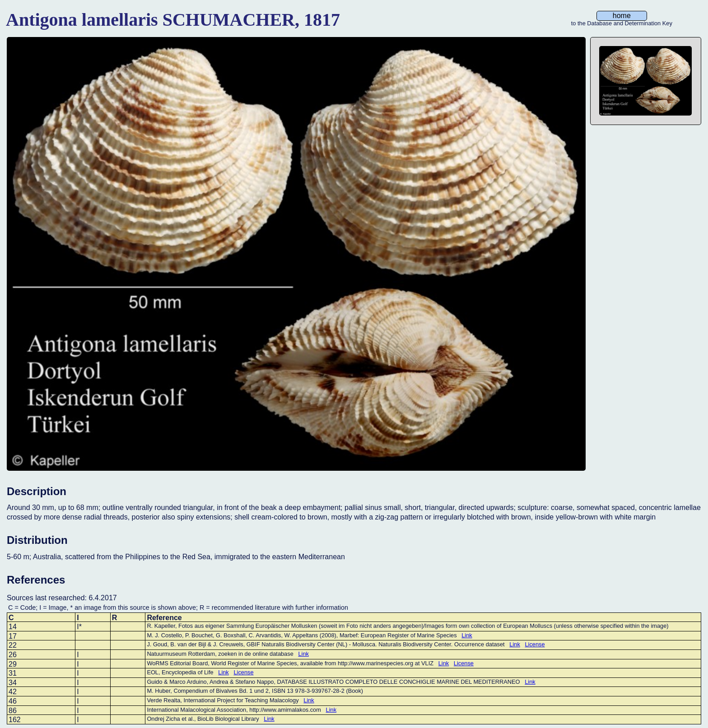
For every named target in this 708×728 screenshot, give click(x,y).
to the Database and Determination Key (622, 24)
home (622, 16)
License (535, 644)
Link (467, 635)
